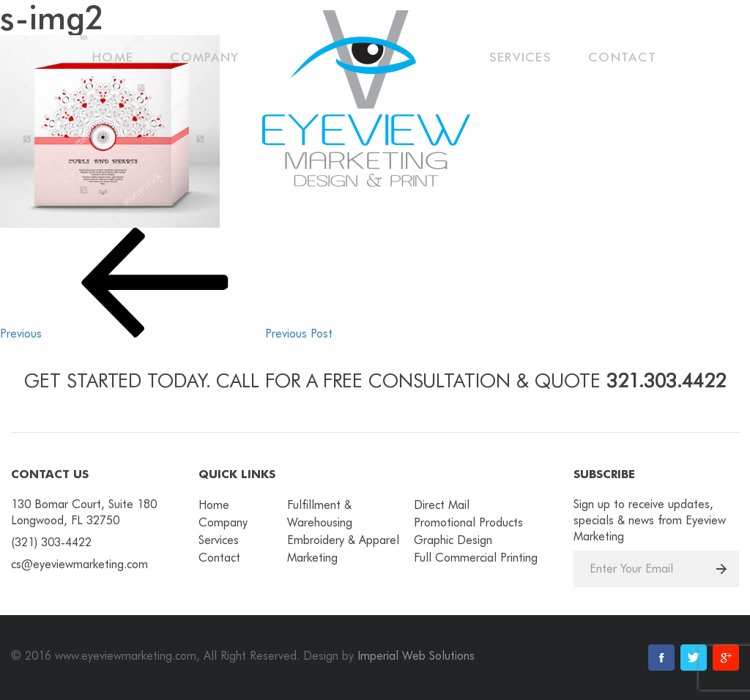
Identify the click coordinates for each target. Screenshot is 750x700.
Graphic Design (453, 540)
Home (113, 57)
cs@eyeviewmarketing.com (79, 564)
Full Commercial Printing (476, 558)
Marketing (312, 558)
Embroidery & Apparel (343, 540)
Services (520, 57)
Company (204, 57)
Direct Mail (442, 505)
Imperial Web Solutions (416, 656)
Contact (622, 57)
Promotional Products (468, 522)
